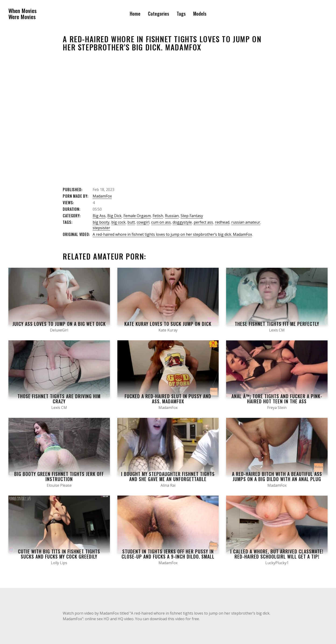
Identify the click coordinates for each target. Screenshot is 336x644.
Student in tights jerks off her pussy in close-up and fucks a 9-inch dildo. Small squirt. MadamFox (168, 556)
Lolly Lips (59, 563)
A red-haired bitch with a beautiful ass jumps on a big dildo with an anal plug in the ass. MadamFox (277, 479)
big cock (118, 222)
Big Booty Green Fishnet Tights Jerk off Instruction (59, 476)
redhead (222, 222)
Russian (172, 216)
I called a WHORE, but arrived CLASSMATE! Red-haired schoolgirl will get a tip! (277, 554)
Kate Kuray (168, 330)
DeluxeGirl (59, 330)
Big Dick (114, 216)
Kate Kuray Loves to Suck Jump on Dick (168, 324)
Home (135, 14)
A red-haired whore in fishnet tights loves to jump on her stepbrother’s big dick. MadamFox (172, 234)
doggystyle (182, 222)
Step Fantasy (192, 216)
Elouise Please (59, 485)
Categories (159, 14)
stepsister (101, 228)
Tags (181, 14)
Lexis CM (277, 330)
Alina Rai (168, 485)
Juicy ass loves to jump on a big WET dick (59, 324)
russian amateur (246, 222)
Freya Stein (277, 408)
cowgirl (143, 222)
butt (131, 222)
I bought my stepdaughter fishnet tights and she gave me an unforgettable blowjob (168, 479)
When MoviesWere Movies (23, 14)
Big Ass (99, 216)
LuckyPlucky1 (277, 563)
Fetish (158, 216)
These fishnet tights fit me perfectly (277, 324)
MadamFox (102, 196)
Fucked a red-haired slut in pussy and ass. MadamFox (168, 399)
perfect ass (203, 222)
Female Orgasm (137, 216)
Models (200, 14)
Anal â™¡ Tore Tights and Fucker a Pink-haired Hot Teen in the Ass (277, 399)
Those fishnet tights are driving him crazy (59, 399)
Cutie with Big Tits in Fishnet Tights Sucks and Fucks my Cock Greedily (59, 554)
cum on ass (161, 222)
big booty (101, 222)
